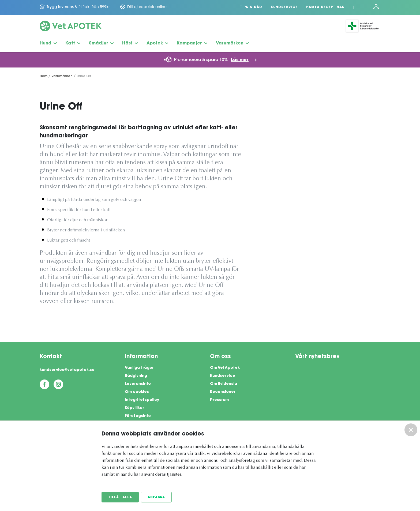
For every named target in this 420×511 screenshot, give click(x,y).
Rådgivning (136, 376)
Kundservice (284, 7)
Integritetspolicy (142, 400)
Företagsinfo (138, 416)
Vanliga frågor (139, 368)
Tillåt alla (120, 497)
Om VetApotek (225, 368)
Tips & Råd (251, 7)
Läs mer (240, 60)
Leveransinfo (138, 384)
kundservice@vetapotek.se (67, 370)
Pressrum (219, 400)
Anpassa (156, 497)
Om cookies (137, 392)
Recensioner (223, 392)
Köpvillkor (134, 408)
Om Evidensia (224, 384)
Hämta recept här (325, 7)
